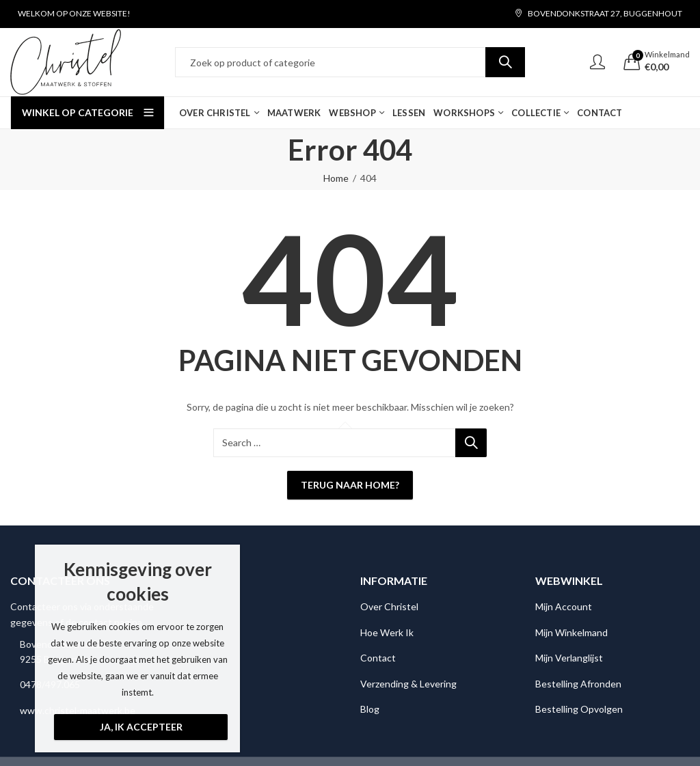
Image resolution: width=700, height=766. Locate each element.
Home (336, 178)
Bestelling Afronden (578, 684)
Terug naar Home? (350, 485)
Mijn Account (564, 606)
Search (505, 62)
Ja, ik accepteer (141, 727)
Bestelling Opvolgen (579, 709)
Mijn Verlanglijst (569, 658)
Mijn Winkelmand (571, 632)
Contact (378, 658)
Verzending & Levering (408, 684)
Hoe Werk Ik (387, 632)
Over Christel (389, 606)
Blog (370, 709)
